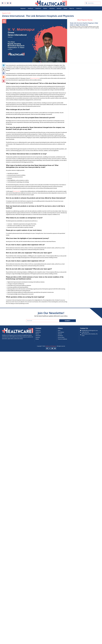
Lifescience (52, 8)
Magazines (23, 8)
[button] (4, 65)
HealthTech (38, 8)
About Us (72, 8)
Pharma (45, 8)
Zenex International (35, 78)
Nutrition (59, 8)
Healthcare (30, 8)
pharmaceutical (17, 191)
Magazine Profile (6, 13)
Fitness (65, 8)
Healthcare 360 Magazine (51, 346)
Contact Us (79, 8)
